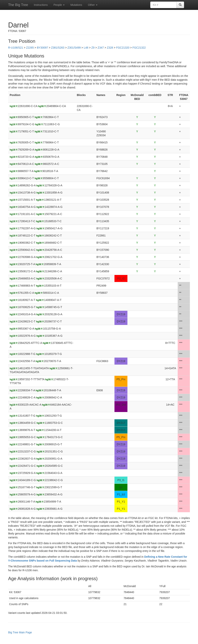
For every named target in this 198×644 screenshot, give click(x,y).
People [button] (59, 5)
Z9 (93, 48)
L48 (86, 48)
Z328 (110, 48)
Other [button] (93, 5)
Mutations (76, 5)
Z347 (101, 48)
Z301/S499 (74, 48)
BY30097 (43, 48)
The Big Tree (18, 5)
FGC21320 (123, 48)
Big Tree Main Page (20, 632)
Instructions (41, 5)
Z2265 (30, 48)
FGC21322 (139, 48)
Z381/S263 (58, 48)
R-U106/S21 (16, 48)
